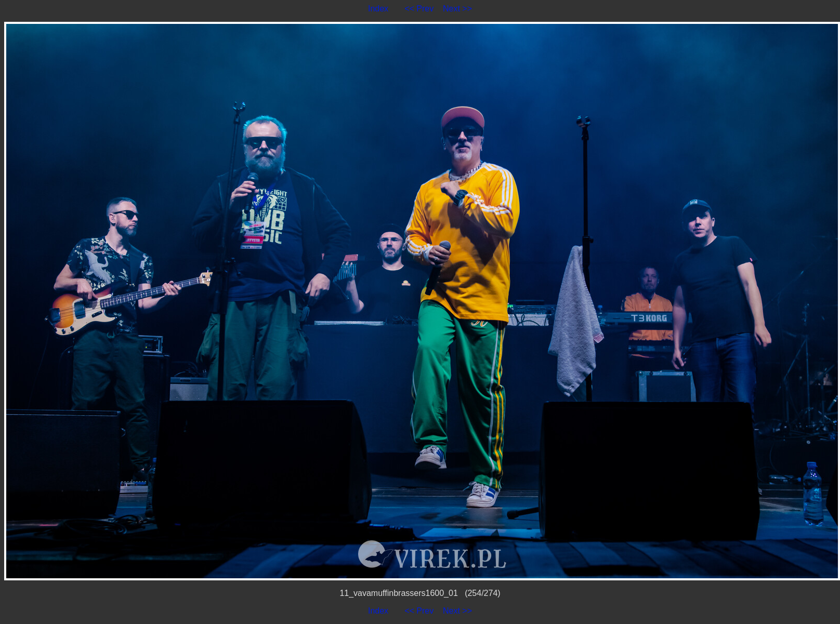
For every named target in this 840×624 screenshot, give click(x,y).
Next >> (457, 9)
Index (378, 9)
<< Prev (419, 9)
